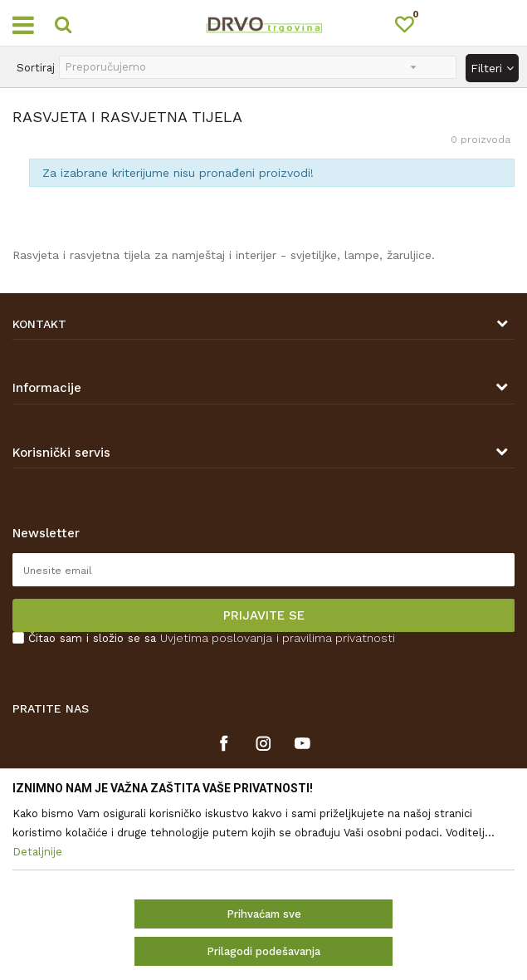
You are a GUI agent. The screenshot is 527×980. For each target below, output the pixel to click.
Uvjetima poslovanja (216, 638)
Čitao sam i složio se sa (212, 638)
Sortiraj (36, 68)
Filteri (492, 68)
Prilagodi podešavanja (263, 951)
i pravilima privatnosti (336, 638)
